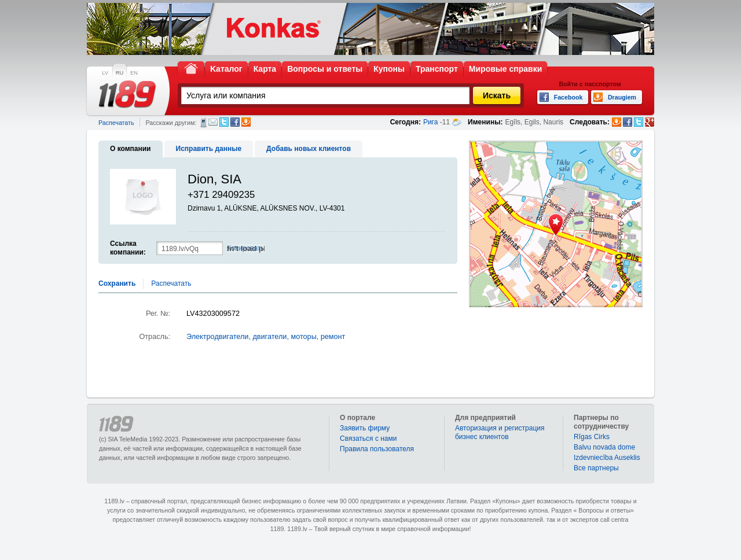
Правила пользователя (377, 449)
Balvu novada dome (604, 447)
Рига (431, 122)
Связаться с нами (368, 439)
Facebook (235, 122)
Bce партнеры (596, 468)
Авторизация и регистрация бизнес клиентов (500, 432)
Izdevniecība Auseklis (607, 458)
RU (120, 73)
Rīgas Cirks (592, 437)
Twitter (224, 122)
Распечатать (116, 123)
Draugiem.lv (246, 122)
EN (134, 73)
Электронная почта (213, 122)
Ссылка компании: (128, 248)
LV (105, 73)
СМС (203, 123)
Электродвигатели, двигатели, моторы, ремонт (266, 337)
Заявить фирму (365, 428)
